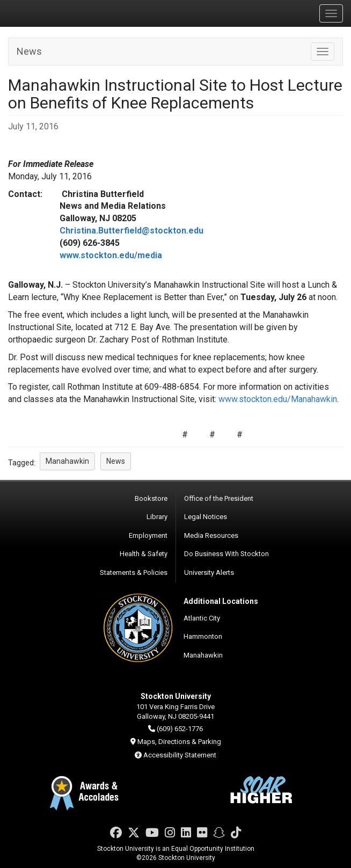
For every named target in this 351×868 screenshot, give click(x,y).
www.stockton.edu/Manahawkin (278, 399)
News (29, 51)
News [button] (116, 461)
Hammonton (203, 636)
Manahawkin (203, 655)
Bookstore (151, 498)
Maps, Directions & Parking (179, 742)
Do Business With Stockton (226, 554)
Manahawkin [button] (67, 461)
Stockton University (59, 13)
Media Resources (211, 535)
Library (157, 517)
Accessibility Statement (180, 755)
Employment (148, 535)
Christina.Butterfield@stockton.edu (131, 231)
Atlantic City (202, 618)
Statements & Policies (134, 572)
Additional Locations (221, 601)
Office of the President (219, 498)
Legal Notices (206, 517)
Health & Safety (144, 554)
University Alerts (209, 572)
